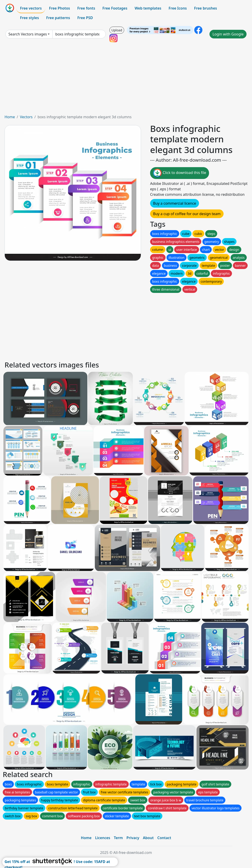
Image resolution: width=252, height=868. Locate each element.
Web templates (148, 8)
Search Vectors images (28, 34)
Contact (164, 838)
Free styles (29, 18)
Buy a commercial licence (175, 203)
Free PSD (85, 18)
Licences (103, 838)
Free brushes (205, 8)
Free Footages (115, 8)
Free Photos (59, 8)
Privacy (133, 838)
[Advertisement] (126, 80)
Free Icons (178, 8)
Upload (117, 30)
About (148, 838)
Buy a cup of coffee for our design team (187, 214)
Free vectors (31, 8)
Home (10, 117)
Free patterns (58, 18)
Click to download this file (180, 173)
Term (118, 838)
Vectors (26, 117)
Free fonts (86, 8)
